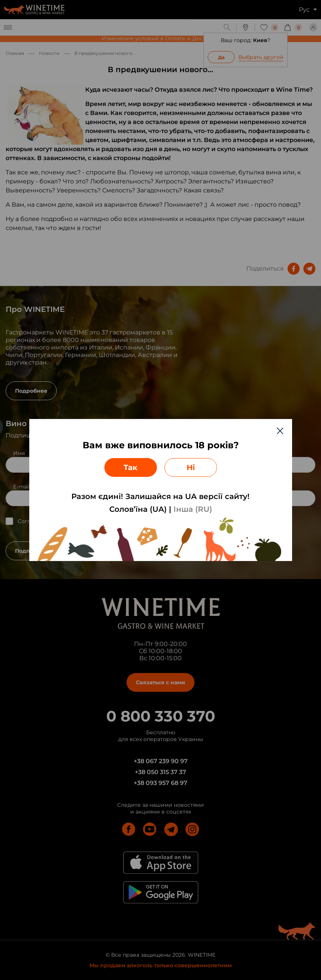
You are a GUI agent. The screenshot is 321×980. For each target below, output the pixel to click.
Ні (191, 467)
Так (130, 467)
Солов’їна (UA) (138, 509)
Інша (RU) (193, 509)
